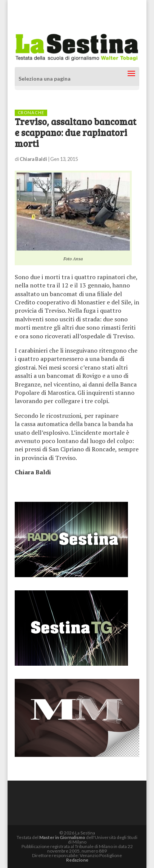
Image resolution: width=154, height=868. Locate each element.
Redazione (77, 860)
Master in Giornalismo (62, 837)
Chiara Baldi (33, 159)
